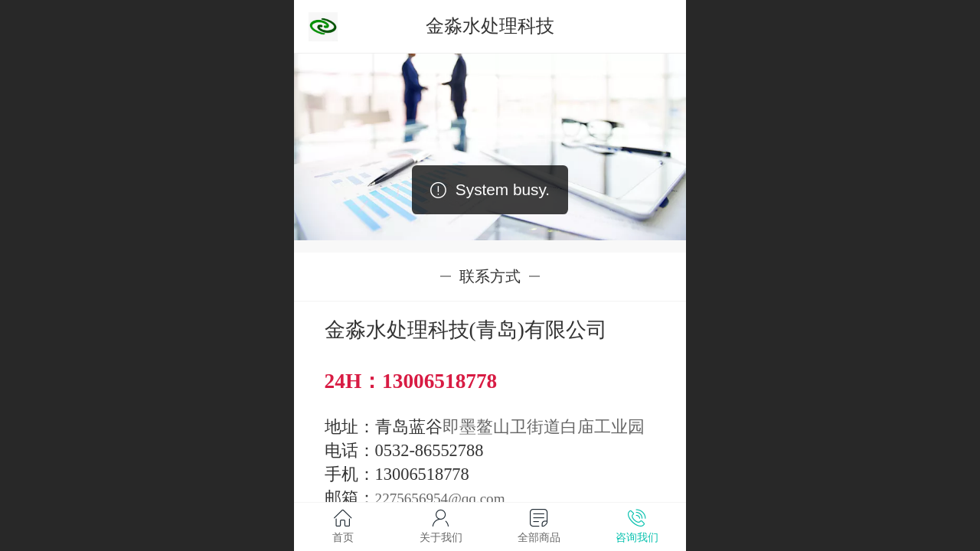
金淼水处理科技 (490, 26)
